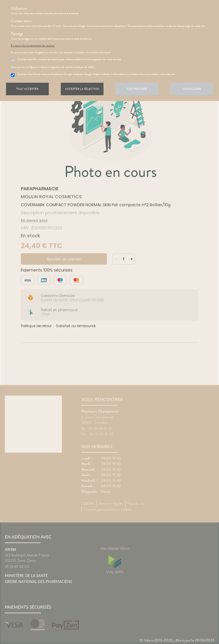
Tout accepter (27, 89)
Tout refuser (137, 89)
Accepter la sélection (82, 89)
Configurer (192, 89)
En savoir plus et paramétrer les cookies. (33, 46)
